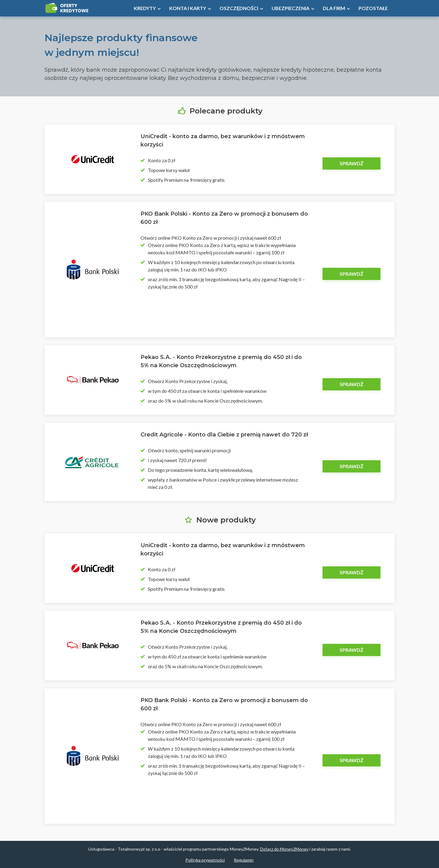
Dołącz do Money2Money (284, 849)
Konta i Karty (188, 8)
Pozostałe (373, 8)
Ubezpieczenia (291, 8)
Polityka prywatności (205, 860)
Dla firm (334, 8)
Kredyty (145, 8)
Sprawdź (352, 163)
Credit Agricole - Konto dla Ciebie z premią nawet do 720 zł (224, 435)
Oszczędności (239, 8)
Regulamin (244, 860)
